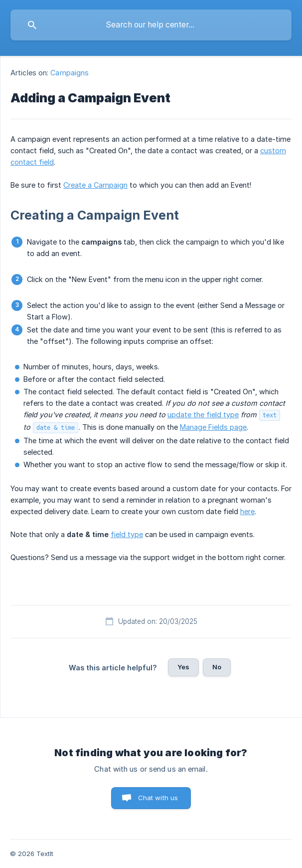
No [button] (217, 667)
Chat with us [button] (158, 798)
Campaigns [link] (70, 73)
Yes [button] (183, 667)
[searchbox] (151, 25)
